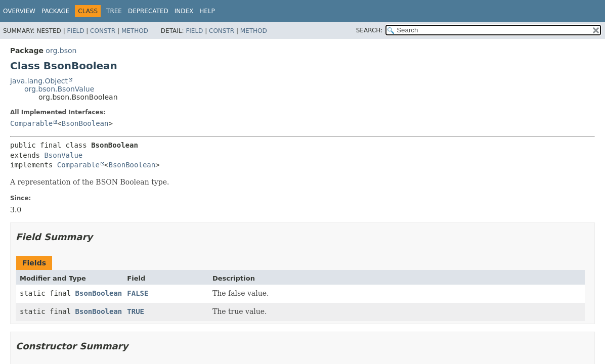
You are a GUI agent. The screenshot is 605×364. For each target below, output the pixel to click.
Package (55, 11)
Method (135, 31)
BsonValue (63, 155)
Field (75, 31)
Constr (103, 31)
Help (207, 11)
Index (184, 11)
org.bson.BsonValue (59, 89)
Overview (19, 11)
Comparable (31, 123)
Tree (114, 11)
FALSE (138, 293)
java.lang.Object (39, 81)
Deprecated (148, 11)
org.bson (61, 51)
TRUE (136, 311)
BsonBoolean (85, 123)
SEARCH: (370, 30)
